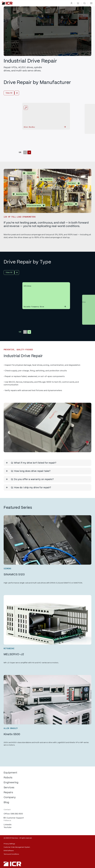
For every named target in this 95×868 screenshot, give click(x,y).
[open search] (85, 3)
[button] (91, 3)
